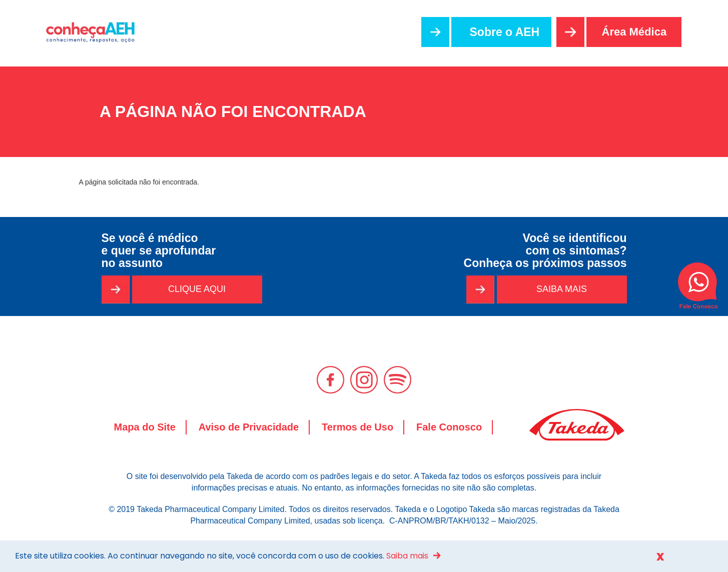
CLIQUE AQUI (197, 289)
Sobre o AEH (505, 32)
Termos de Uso (357, 427)
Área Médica (634, 32)
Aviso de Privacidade (249, 427)
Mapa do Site (145, 427)
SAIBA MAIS (562, 289)
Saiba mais (407, 556)
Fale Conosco (449, 427)
